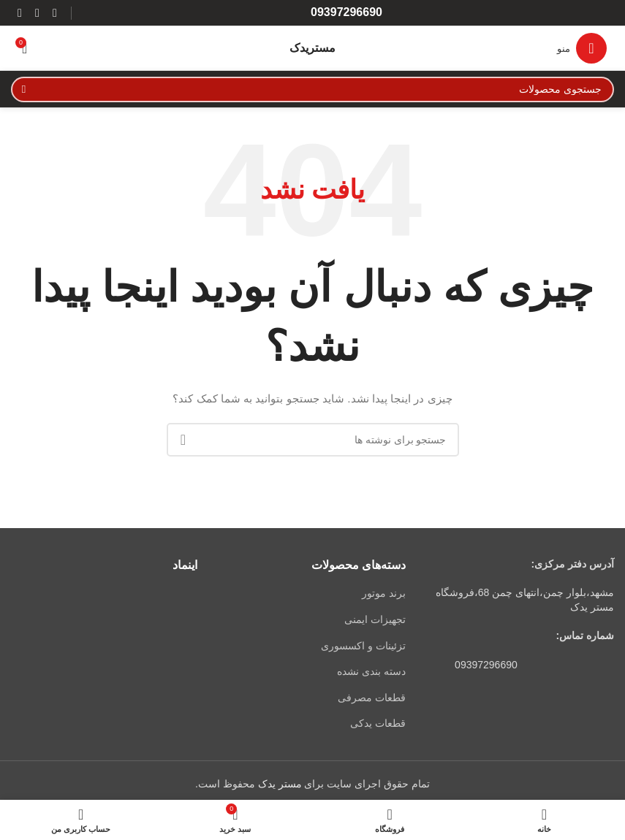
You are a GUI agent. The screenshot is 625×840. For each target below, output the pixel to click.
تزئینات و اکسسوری (363, 646)
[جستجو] (312, 89)
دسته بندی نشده (371, 671)
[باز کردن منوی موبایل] (582, 48)
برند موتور (384, 593)
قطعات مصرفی (372, 698)
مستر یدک (280, 784)
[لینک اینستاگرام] (55, 13)
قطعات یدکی (378, 723)
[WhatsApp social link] (37, 13)
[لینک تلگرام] (20, 13)
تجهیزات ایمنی (375, 619)
